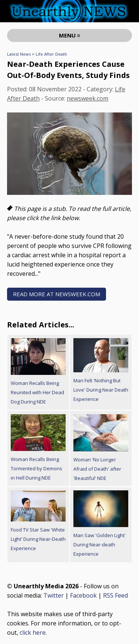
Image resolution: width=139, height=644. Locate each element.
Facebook (83, 595)
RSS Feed (115, 595)
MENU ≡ (70, 35)
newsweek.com (87, 98)
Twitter (54, 595)
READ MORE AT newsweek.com (57, 294)
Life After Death (51, 54)
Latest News (19, 54)
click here (33, 632)
